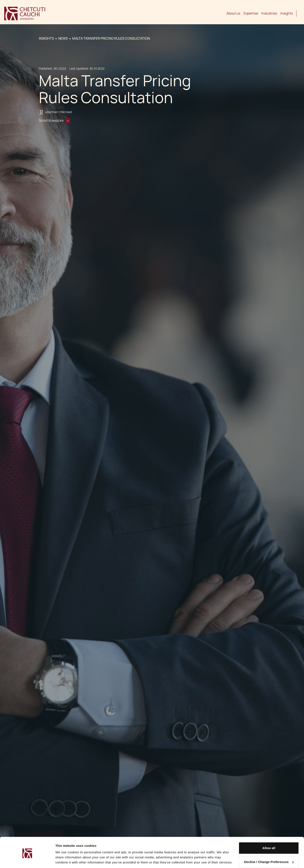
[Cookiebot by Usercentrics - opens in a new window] (27, 860)
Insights (287, 13)
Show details (65, 860)
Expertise (251, 13)
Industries (269, 13)
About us (233, 13)
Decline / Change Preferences (269, 847)
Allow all (269, 834)
